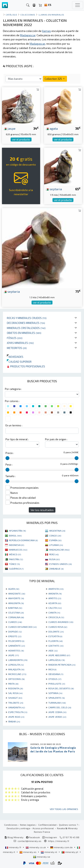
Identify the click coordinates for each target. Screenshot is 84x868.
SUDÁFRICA (16, 569)
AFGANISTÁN (17, 531)
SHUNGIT (15, 698)
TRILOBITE (16, 703)
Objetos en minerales (24, 333)
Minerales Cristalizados (26, 328)
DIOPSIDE (15, 632)
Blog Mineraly (14, 837)
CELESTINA (16, 612)
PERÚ (54, 554)
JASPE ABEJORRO (59, 655)
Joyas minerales (20, 343)
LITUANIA (56, 545)
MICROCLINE (17, 674)
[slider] (7, 458)
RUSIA (54, 559)
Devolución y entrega (18, 828)
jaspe (9, 128)
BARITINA (15, 608)
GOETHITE (56, 646)
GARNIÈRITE (17, 646)
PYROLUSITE (57, 684)
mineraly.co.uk (36, 847)
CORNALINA (16, 617)
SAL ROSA (15, 693)
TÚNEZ (14, 564)
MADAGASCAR (59, 550)
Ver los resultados (42, 510)
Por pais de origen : (56, 439)
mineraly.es (28, 852)
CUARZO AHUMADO (61, 622)
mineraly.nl (49, 852)
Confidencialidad (47, 825)
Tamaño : (11, 476)
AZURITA (55, 603)
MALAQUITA (16, 669)
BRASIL (15, 535)
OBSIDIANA (56, 674)
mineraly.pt (70, 852)
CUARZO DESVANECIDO (22, 627)
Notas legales (28, 825)
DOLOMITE (56, 632)
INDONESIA (17, 545)
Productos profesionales (26, 366)
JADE (53, 651)
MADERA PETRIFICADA (62, 665)
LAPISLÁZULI (57, 660)
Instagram (50, 837)
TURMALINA (57, 703)
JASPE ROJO (16, 717)
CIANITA (54, 612)
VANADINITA (17, 707)
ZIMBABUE (56, 569)
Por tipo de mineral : (17, 439)
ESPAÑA (55, 540)
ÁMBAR (14, 721)
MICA (52, 669)
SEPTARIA (55, 693)
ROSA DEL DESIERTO (61, 688)
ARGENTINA (57, 531)
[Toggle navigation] (78, 5)
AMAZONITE (17, 593)
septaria (54, 189)
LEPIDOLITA (16, 665)
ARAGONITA (16, 603)
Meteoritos (17, 348)
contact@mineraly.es (29, 841)
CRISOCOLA (56, 617)
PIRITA (13, 684)
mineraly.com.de (62, 847)
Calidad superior (19, 362)
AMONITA (55, 593)
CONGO (55, 535)
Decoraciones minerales (26, 323)
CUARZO (15, 622)
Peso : (9, 465)
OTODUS (55, 679)
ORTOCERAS (16, 679)
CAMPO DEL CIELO (60, 707)
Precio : (10, 453)
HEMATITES (16, 651)
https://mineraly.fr (59, 841)
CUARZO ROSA (58, 627)
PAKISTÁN (16, 559)
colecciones (28, 15)
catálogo (11, 15)
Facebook (33, 837)
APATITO (55, 598)
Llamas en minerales (51, 15)
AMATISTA (56, 589)
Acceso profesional (43, 828)
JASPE (14, 655)
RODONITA (16, 688)
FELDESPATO (16, 641)
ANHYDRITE (16, 598)
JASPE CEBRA (57, 712)
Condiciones (11, 825)
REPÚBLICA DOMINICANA (23, 540)
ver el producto (21, 140)
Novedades (15, 357)
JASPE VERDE (57, 717)
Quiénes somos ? (68, 825)
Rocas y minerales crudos (27, 318)
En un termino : (14, 425)
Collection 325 (55, 79)
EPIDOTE (15, 636)
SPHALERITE (56, 698)
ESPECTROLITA (18, 712)
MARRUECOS (18, 550)
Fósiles (15, 338)
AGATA (14, 589)
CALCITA (55, 608)
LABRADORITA (18, 660)
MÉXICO (15, 554)
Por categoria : (13, 389)
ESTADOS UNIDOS (60, 564)
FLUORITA (56, 641)
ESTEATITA (55, 636)
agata (52, 128)
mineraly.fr (14, 847)
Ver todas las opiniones (64, 809)
